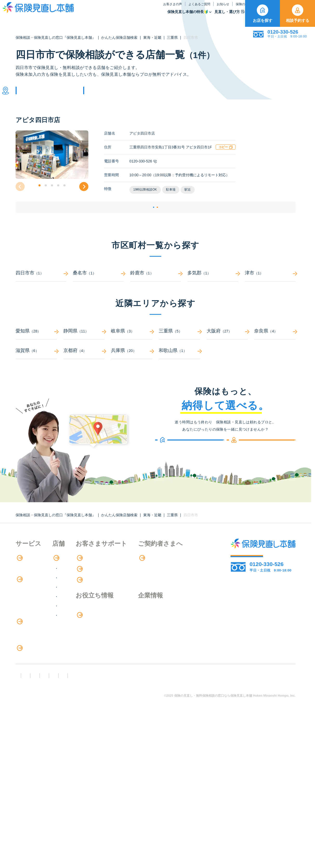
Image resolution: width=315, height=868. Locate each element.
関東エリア (92, 598)
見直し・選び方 (174, 16)
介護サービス (31, 664)
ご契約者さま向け (226, 9)
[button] (40, 193)
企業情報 (27, 787)
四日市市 (41, 293)
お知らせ (168, 9)
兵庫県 (132, 371)
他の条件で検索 (111, 94)
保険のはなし (192, 9)
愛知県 (36, 351)
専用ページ (29, 757)
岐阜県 (132, 351)
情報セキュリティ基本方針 (97, 835)
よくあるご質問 (144, 9)
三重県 (172, 37)
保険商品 (203, 16)
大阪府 (227, 351)
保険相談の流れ (30, 589)
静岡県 (84, 351)
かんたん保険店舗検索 (119, 37)
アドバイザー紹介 (32, 599)
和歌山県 (179, 371)
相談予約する (298, 14)
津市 (270, 293)
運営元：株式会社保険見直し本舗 (165, 835)
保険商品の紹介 (34, 611)
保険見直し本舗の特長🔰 (133, 16)
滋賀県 (36, 371)
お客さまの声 (117, 9)
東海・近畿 (152, 37)
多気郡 (213, 293)
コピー (226, 155)
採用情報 (27, 798)
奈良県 (275, 351)
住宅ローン (26, 653)
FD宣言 (25, 825)
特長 (23, 578)
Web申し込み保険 (32, 632)
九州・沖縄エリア (98, 636)
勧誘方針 (52, 825)
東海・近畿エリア (98, 617)
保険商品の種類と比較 (36, 621)
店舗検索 (87, 578)
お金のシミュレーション (156, 641)
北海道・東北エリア (100, 589)
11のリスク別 (28, 717)
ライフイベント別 (32, 707)
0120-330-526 (143, 169)
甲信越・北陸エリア (100, 608)
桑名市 (98, 293)
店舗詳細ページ (124, 221)
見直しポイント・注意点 (38, 696)
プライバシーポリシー (39, 835)
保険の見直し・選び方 (40, 685)
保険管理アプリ (30, 642)
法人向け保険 (28, 674)
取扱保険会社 (230, 16)
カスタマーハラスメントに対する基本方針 (196, 825)
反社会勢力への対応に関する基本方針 (109, 825)
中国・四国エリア (98, 626)
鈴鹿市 (156, 293)
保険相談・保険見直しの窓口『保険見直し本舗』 (56, 37)
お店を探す (263, 14)
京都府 (84, 371)
